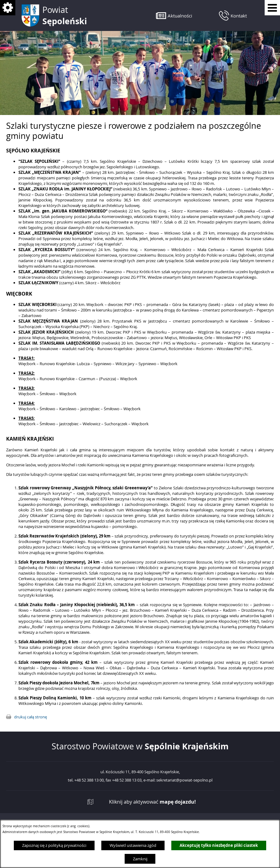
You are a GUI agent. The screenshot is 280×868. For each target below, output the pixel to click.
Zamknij (140, 859)
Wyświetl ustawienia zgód (133, 845)
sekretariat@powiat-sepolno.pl (184, 780)
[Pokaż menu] (272, 8)
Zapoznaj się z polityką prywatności (54, 845)
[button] (174, 15)
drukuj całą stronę (31, 717)
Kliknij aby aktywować (152, 802)
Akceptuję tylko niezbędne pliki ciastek (219, 845)
